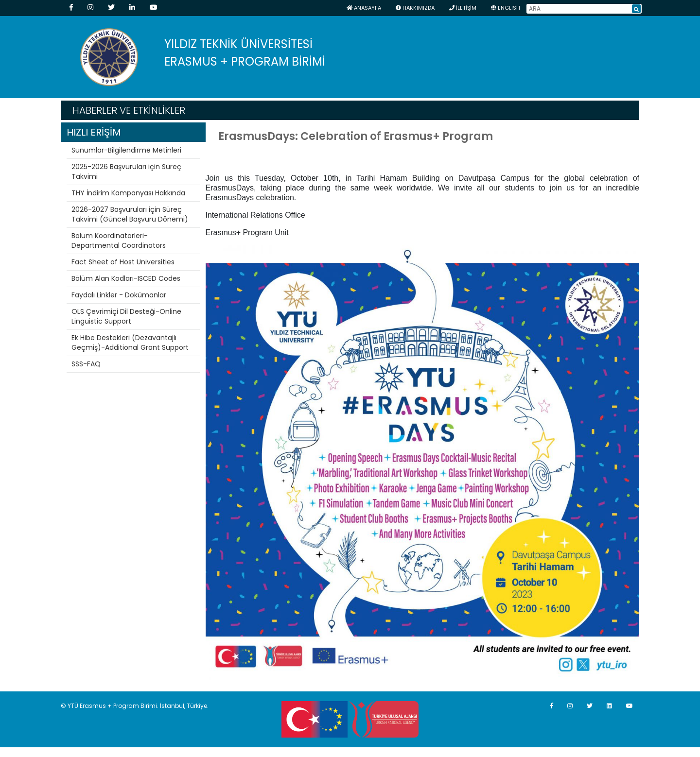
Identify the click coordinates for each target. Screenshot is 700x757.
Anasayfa (364, 8)
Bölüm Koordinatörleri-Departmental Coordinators (119, 241)
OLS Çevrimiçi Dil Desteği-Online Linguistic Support (126, 316)
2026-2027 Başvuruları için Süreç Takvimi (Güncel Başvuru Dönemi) (130, 214)
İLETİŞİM (463, 8)
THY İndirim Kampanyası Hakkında (128, 193)
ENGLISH (506, 8)
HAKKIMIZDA (415, 8)
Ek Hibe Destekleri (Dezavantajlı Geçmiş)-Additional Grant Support (130, 343)
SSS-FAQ (86, 364)
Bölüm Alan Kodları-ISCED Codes (126, 278)
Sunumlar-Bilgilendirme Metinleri (126, 150)
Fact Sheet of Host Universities (123, 262)
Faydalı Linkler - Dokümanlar (119, 295)
